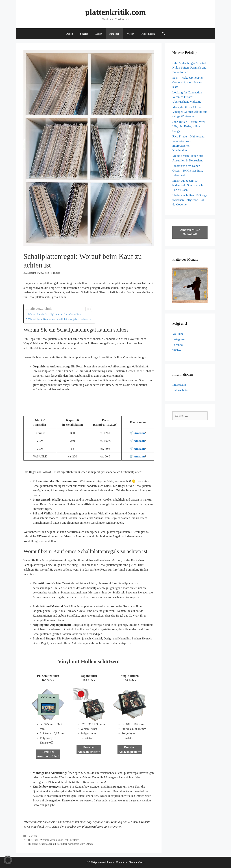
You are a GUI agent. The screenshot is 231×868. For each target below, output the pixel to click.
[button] (8, 860)
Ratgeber (114, 34)
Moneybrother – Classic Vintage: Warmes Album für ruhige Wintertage (190, 112)
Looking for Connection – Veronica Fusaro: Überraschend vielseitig (188, 97)
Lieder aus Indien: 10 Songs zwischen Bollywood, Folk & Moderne (190, 200)
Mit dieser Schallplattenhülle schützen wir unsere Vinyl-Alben (60, 844)
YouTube (178, 334)
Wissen (130, 34)
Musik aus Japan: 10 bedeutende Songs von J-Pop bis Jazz (188, 185)
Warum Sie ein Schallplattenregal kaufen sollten (55, 314)
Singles (84, 34)
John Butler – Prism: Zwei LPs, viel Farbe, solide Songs (188, 126)
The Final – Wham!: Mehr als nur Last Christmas (53, 840)
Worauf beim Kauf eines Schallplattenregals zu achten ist (60, 319)
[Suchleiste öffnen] (163, 34)
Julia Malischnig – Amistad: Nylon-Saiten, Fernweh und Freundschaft (190, 68)
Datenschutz (180, 390)
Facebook (178, 345)
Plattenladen (148, 34)
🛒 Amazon (137, 441)
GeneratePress (137, 862)
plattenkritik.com (115, 12)
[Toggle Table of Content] (87, 309)
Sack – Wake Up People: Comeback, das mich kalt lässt (188, 82)
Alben (70, 34)
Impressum (179, 385)
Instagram (178, 339)
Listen (99, 34)
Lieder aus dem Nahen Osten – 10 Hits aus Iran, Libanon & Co (188, 170)
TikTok (177, 350)
